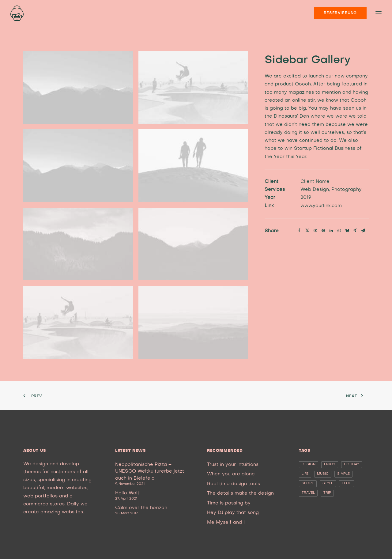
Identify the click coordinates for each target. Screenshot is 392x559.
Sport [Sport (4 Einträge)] (308, 483)
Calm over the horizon (141, 508)
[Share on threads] (315, 228)
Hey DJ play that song (233, 513)
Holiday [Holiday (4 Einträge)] (352, 465)
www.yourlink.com (321, 203)
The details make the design (240, 493)
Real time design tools (234, 484)
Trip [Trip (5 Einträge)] (327, 493)
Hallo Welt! (128, 493)
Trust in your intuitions (233, 465)
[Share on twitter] (307, 228)
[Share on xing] (355, 228)
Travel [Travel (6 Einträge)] (308, 493)
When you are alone (231, 474)
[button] (78, 87)
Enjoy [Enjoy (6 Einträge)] (330, 465)
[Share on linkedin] (331, 228)
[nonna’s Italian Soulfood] (17, 13)
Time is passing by (229, 503)
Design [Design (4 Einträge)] (309, 465)
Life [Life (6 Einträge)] (305, 474)
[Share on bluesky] (347, 228)
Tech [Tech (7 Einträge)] (347, 483)
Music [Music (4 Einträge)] (323, 474)
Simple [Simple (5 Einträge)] (343, 474)
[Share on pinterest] (323, 228)
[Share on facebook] (299, 228)
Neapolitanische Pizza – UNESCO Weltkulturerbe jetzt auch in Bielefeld (150, 472)
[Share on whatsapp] (339, 228)
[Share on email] (363, 228)
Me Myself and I (226, 523)
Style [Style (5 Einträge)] (328, 483)
